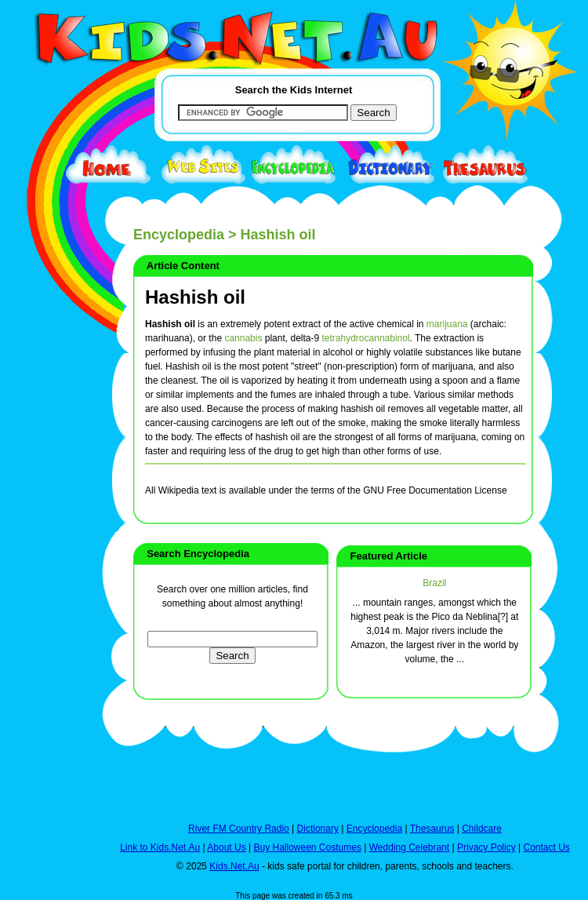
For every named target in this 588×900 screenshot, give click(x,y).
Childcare (482, 829)
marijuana (447, 324)
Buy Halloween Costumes (307, 847)
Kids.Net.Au (234, 866)
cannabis (243, 338)
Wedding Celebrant (410, 847)
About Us (226, 847)
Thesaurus (432, 829)
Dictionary (318, 829)
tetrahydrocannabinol (366, 338)
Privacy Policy (486, 847)
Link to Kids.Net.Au (160, 847)
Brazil (434, 583)
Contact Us (546, 847)
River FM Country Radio (239, 829)
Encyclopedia (179, 235)
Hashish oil (195, 297)
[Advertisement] (47, 574)
